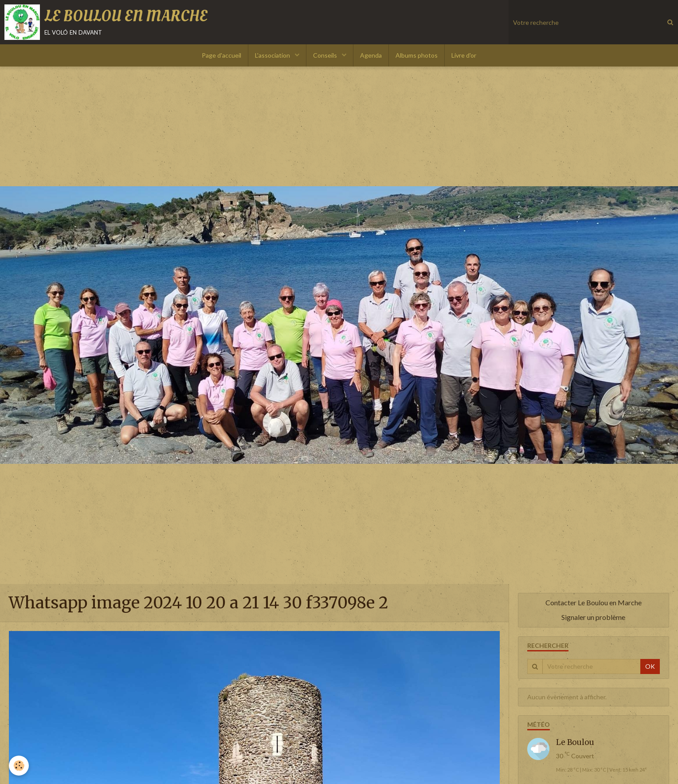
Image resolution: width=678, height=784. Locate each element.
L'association (273, 55)
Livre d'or (464, 55)
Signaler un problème (593, 617)
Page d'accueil (221, 55)
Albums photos (417, 55)
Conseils (326, 55)
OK (650, 666)
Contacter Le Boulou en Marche (594, 602)
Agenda (371, 55)
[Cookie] (19, 766)
